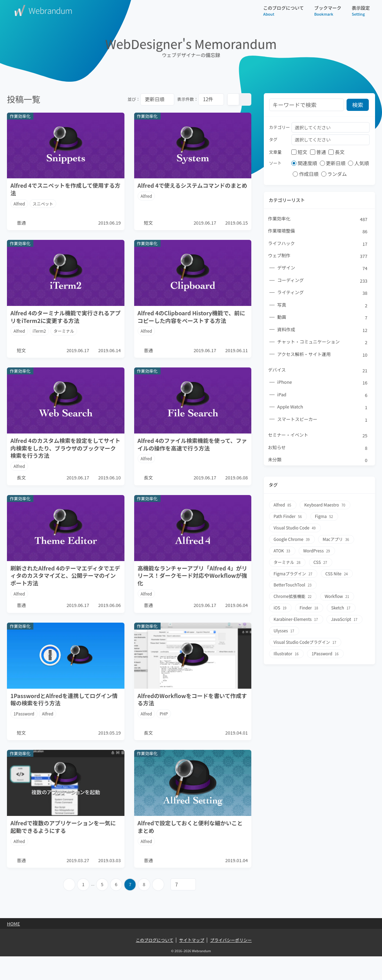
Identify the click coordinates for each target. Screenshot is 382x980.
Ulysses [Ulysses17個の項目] (284, 628)
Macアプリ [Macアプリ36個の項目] (337, 539)
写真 (323, 306)
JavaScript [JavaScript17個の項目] (345, 617)
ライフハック (318, 244)
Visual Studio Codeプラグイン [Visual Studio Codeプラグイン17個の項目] (306, 639)
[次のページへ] (159, 908)
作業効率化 (318, 219)
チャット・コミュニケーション (323, 343)
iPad (323, 396)
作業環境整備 (318, 232)
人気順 (358, 163)
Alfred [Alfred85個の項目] (283, 506)
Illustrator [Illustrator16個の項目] (287, 651)
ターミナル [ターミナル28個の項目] (287, 562)
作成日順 (306, 174)
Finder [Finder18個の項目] (309, 606)
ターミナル (64, 335)
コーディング (323, 281)
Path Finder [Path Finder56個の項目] (288, 517)
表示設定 (361, 11)
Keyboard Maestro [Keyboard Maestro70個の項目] (326, 506)
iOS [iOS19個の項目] (280, 606)
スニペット (43, 204)
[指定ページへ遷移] (184, 908)
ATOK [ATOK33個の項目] (282, 550)
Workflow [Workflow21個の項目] (338, 595)
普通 (318, 152)
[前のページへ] (69, 908)
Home (13, 947)
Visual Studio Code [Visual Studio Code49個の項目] (295, 528)
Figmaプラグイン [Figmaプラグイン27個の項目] (294, 573)
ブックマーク (328, 11)
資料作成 (323, 330)
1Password (24, 729)
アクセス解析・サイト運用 (323, 355)
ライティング (323, 293)
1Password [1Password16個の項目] (326, 651)
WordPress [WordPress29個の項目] (317, 550)
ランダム (334, 174)
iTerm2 (39, 335)
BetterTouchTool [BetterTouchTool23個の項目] (293, 584)
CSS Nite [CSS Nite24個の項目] (337, 573)
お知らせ (318, 449)
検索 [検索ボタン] (358, 105)
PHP (164, 729)
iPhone (323, 383)
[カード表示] (233, 99)
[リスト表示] (245, 99)
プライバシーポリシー (231, 964)
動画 (323, 318)
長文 (336, 152)
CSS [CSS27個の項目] (321, 562)
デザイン (323, 268)
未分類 (318, 461)
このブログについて (283, 11)
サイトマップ (192, 964)
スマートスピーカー (323, 420)
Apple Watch (323, 408)
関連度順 (304, 163)
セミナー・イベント (318, 436)
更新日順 (333, 163)
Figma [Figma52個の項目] (325, 517)
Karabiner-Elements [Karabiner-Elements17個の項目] (296, 617)
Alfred (19, 204)
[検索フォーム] (307, 105)
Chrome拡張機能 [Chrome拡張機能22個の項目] (293, 595)
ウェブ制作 (318, 256)
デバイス (318, 371)
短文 (299, 152)
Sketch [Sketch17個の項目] (342, 606)
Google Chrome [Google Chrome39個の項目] (292, 539)
